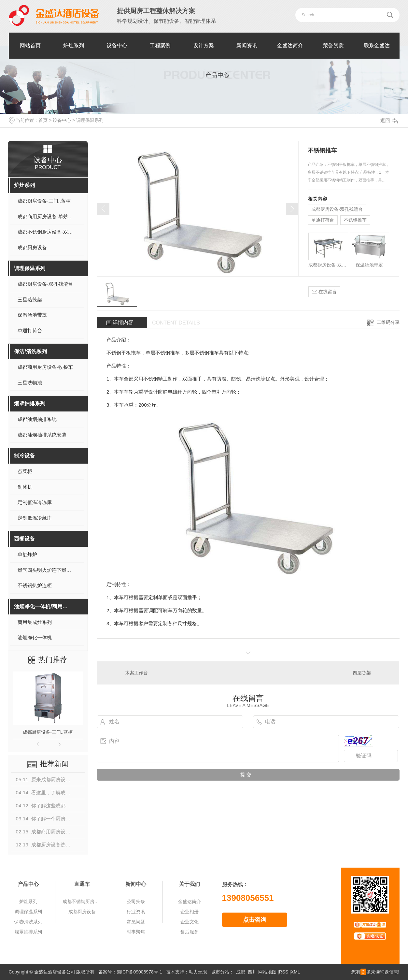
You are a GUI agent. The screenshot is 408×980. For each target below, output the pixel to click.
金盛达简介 (290, 45)
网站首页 (30, 45)
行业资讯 (136, 912)
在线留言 (324, 292)
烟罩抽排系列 (30, 404)
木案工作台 (136, 673)
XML (295, 972)
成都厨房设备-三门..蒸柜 (48, 732)
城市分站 (220, 972)
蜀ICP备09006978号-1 (139, 972)
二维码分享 (388, 322)
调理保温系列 (90, 120)
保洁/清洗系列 (30, 351)
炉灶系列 (74, 45)
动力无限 (198, 972)
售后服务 (190, 932)
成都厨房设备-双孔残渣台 (337, 209)
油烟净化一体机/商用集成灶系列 (43, 606)
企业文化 (190, 922)
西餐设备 (24, 539)
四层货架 (362, 673)
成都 (241, 972)
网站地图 (267, 972)
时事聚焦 (136, 932)
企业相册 (190, 912)
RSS (283, 972)
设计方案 (204, 45)
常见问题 (136, 922)
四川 (252, 972)
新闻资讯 (247, 45)
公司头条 (136, 901)
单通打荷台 (323, 220)
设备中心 (117, 45)
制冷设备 (24, 456)
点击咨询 (255, 920)
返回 (389, 120)
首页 (43, 120)
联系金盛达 (377, 45)
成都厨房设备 (82, 912)
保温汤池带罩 (369, 265)
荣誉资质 (333, 45)
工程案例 (160, 45)
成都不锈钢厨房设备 (82, 901)
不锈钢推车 (355, 220)
